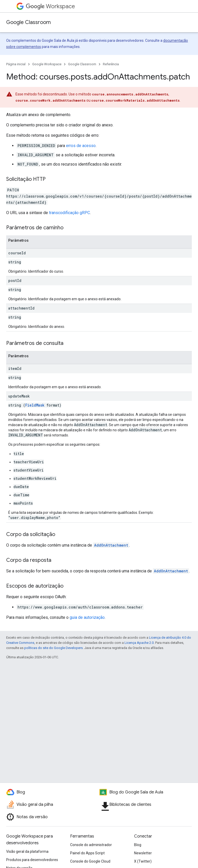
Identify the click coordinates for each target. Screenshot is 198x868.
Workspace (50, 6)
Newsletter (143, 853)
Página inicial (16, 64)
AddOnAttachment (111, 545)
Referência (111, 64)
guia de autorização (87, 617)
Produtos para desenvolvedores (32, 860)
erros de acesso (81, 146)
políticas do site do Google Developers (53, 648)
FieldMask (35, 405)
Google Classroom (28, 22)
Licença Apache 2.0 (139, 643)
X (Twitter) (143, 861)
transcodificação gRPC (69, 213)
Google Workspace (47, 64)
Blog (138, 845)
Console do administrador (91, 845)
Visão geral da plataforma (27, 851)
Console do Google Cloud (90, 861)
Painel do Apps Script (87, 853)
